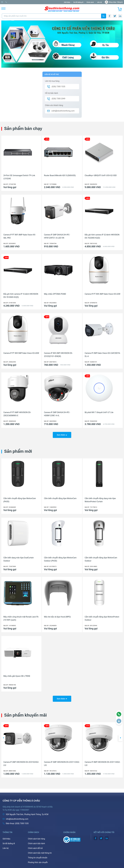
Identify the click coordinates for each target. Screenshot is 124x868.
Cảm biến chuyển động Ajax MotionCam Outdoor (101, 558)
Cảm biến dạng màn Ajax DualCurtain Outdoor (19, 558)
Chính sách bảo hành (36, 842)
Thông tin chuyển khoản (38, 856)
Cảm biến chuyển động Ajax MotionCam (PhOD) (20, 499)
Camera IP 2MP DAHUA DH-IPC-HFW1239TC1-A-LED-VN (57, 236)
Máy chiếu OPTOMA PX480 (55, 294)
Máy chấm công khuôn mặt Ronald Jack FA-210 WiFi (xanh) (21, 618)
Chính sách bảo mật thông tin (40, 851)
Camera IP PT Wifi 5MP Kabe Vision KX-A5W (21, 353)
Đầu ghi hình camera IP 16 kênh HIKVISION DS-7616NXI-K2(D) (21, 296)
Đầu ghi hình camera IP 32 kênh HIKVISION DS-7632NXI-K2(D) (102, 236)
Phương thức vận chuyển (38, 861)
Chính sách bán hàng (36, 837)
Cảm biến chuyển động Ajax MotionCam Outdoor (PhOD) (60, 558)
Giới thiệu (67, 2)
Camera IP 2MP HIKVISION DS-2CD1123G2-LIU (62, 762)
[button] (3, 736)
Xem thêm (62, 434)
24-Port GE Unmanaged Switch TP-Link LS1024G (19, 177)
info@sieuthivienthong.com (12, 2)
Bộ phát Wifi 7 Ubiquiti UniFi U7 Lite (99, 412)
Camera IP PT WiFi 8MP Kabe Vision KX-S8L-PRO (20, 236)
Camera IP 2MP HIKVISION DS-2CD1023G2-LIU (21, 762)
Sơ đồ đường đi (78, 2)
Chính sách (90, 2)
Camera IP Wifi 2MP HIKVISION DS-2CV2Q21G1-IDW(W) (58, 355)
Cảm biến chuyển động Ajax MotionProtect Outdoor (102, 618)
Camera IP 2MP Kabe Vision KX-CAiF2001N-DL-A (103, 355)
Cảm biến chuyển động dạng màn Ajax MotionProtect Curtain (100, 499)
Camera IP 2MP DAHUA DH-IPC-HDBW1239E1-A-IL (57, 414)
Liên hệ (99, 2)
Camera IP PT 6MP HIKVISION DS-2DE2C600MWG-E (17, 414)
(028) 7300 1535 (30, 2)
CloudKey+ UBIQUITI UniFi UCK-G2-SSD (101, 175)
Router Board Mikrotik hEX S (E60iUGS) (60, 175)
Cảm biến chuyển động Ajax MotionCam (60, 497)
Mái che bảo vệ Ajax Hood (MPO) (57, 616)
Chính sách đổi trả (35, 846)
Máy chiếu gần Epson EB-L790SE (17, 675)
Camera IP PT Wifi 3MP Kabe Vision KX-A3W (103, 294)
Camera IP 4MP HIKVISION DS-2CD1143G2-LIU (103, 762)
